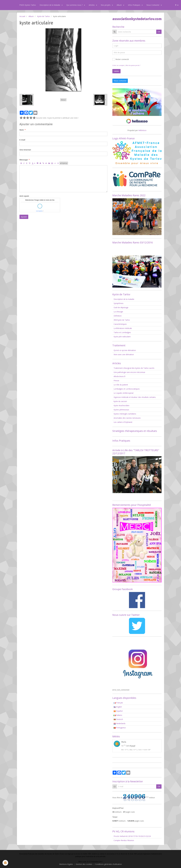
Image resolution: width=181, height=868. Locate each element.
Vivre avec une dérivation (124, 354)
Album (119, 5)
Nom (22, 130)
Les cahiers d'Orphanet (123, 422)
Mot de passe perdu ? (133, 65)
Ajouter (24, 217)
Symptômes (119, 303)
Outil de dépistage (121, 307)
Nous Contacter (153, 5)
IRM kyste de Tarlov (122, 320)
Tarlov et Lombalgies (122, 332)
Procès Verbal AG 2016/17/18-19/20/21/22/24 (132, 836)
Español (118, 711)
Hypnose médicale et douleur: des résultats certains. (135, 397)
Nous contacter (120, 81)
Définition (118, 316)
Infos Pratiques (134, 5)
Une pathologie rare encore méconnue (129, 372)
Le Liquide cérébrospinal (123, 393)
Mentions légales (66, 864)
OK (159, 32)
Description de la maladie (124, 299)
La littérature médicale (123, 328)
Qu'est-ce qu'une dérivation (125, 350)
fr (176, 5)
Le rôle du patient (121, 385)
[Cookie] (5, 863)
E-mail (22, 140)
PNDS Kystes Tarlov (28, 5)
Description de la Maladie (50, 5)
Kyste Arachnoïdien (121, 405)
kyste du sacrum (120, 401)
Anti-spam (24, 196)
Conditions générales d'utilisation (108, 864)
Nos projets (106, 5)
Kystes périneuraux (121, 410)
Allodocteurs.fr (120, 376)
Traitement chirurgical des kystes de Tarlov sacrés (134, 368)
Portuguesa (120, 728)
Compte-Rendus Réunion (124, 840)
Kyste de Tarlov (43, 16)
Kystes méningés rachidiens (125, 414)
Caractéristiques (120, 324)
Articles (92, 5)
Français (118, 703)
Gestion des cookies (84, 864)
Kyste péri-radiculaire (122, 337)
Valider (116, 71)
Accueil (22, 16)
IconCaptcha (39, 211)
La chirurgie (118, 312)
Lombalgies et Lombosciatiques (127, 389)
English (118, 707)
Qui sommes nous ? (75, 5)
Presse (116, 381)
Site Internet (25, 150)
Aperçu (64, 163)
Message (24, 160)
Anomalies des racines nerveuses (127, 418)
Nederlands (120, 723)
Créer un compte (118, 65)
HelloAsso (142, 130)
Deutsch (118, 719)
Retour (63, 100)
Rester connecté (121, 59)
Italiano (118, 715)
